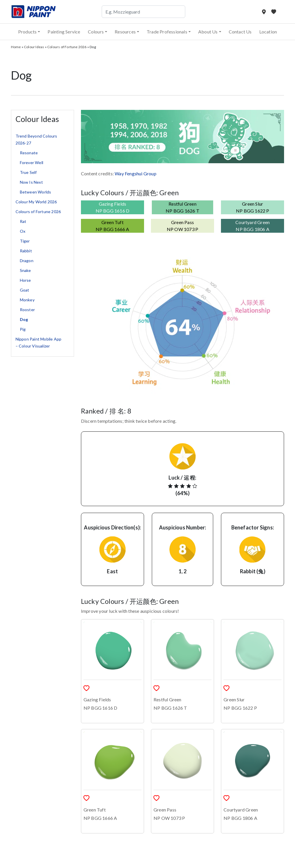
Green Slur (234, 699)
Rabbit (26, 251)
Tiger (25, 241)
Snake (25, 270)
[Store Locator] (264, 12)
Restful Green (168, 699)
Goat (25, 290)
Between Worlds (36, 192)
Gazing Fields (97, 699)
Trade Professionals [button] (167, 32)
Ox (23, 231)
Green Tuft (95, 810)
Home (16, 47)
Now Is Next (31, 182)
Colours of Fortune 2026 (67, 47)
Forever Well (32, 162)
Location (268, 32)
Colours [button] (96, 32)
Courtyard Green (241, 810)
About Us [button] (208, 32)
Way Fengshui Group (136, 173)
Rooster (27, 310)
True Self (28, 172)
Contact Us (240, 32)
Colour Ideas (34, 47)
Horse (25, 280)
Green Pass (165, 810)
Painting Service (64, 32)
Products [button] (28, 32)
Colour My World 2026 (36, 202)
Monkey (27, 300)
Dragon (27, 261)
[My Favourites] (274, 12)
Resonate (29, 153)
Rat (23, 221)
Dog (24, 319)
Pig (23, 329)
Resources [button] (125, 32)
